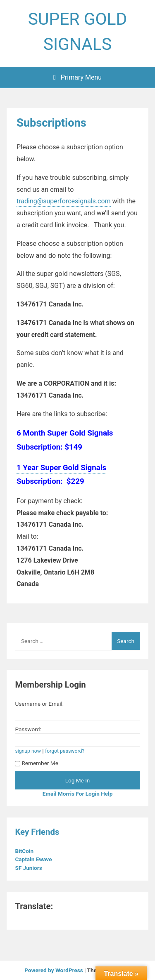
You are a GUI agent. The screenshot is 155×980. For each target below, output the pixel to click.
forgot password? (65, 751)
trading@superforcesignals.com (64, 201)
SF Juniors (29, 868)
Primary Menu (77, 77)
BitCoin (25, 851)
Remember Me (37, 763)
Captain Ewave (34, 859)
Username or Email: (39, 704)
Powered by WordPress (54, 970)
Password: (28, 729)
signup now (28, 751)
